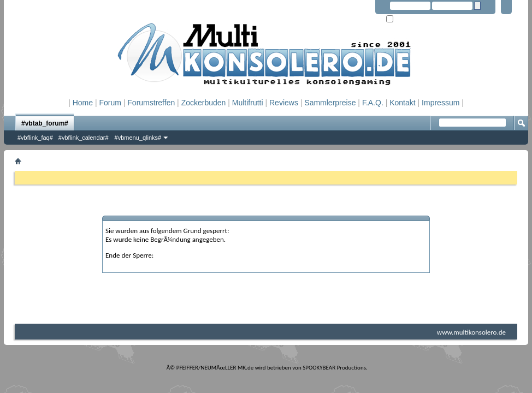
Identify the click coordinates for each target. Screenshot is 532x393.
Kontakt (402, 103)
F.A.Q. (373, 103)
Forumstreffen (151, 103)
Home (83, 103)
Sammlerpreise (330, 103)
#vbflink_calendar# (84, 138)
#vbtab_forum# (45, 123)
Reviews (284, 103)
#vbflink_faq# (35, 138)
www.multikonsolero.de (471, 332)
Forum (110, 103)
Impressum (441, 103)
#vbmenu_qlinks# (138, 138)
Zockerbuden (204, 103)
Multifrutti (248, 103)
